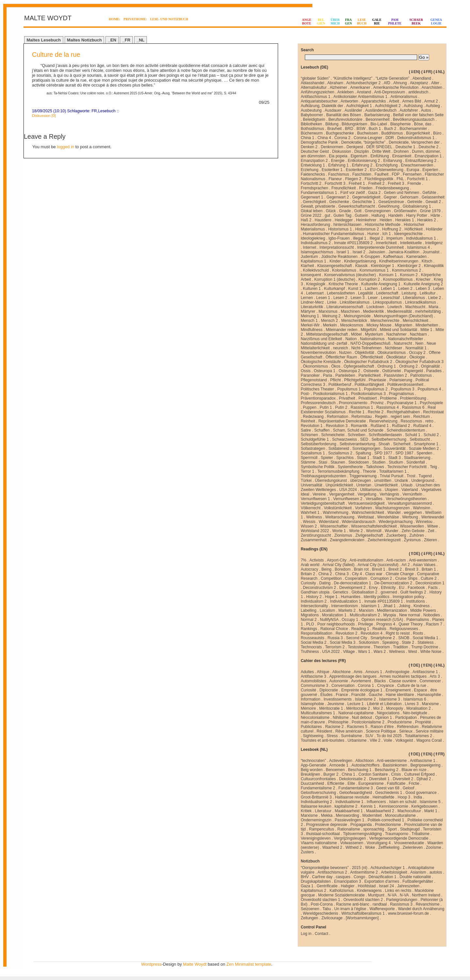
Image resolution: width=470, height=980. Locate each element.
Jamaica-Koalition (404, 252)
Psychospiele (431, 403)
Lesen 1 (323, 298)
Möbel (357, 334)
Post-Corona (322, 904)
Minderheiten (427, 325)
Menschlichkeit (416, 321)
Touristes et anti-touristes (322, 740)
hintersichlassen (347, 225)
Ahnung (400, 83)
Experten (430, 170)
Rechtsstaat (433, 412)
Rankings (309, 629)
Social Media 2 (313, 642)
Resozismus (411, 421)
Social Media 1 (425, 638)
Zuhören (417, 535)
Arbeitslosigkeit (394, 872)
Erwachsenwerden (417, 165)
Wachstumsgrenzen (393, 508)
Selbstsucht (420, 439)
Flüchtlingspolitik (379, 179)
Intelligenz (434, 243)
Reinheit (308, 421)
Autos (426, 110)
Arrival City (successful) (378, 565)
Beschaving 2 (386, 770)
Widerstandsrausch (359, 522)
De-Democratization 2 (393, 583)
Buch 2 (390, 129)
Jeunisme (336, 704)
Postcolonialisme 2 (368, 722)
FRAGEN (349, 22)
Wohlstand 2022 (315, 531)
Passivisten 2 (395, 375)
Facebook (416, 588)
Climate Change (400, 574)
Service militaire (430, 731)
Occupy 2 (417, 353)
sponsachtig (374, 829)
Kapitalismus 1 (313, 261)
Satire (306, 430)
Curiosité (308, 690)
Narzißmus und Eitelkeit (321, 339)
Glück (331, 211)
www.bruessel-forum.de (408, 913)
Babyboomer (312, 115)
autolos (436, 872)
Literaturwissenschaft (345, 307)
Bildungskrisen (354, 124)
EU (402, 588)
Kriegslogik (316, 284)
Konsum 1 (388, 275)
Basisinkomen (395, 765)
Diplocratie (329, 690)
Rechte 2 (376, 412)
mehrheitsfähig (428, 311)
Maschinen (350, 311)
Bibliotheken (311, 124)
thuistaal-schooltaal (323, 834)
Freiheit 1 (357, 183)
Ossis (305, 371)
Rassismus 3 (401, 904)
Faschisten (362, 174)
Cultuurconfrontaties (318, 779)
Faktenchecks (313, 174)
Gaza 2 (375, 193)
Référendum (408, 727)
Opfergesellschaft (359, 366)
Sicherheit (402, 444)
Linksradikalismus (421, 302)
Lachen (371, 289)
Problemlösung (413, 398)
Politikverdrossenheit (405, 385)
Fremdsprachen (314, 188)
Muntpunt (376, 895)
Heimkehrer (366, 220)
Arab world (310, 565)
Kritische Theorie (343, 284)
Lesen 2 (341, 298)
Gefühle (429, 193)
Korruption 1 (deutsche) (335, 279)
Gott (358, 211)
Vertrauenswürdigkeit (366, 503)
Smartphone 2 (383, 638)
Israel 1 (343, 252)
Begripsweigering (425, 765)
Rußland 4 (422, 426)
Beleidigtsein (314, 119)
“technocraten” (313, 761)
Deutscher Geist (315, 151)
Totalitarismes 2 (419, 736)
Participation (406, 718)
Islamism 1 (370, 606)
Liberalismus (414, 298)
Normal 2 (309, 620)
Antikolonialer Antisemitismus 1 (360, 97)
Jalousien (377, 252)
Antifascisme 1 (425, 672)
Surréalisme (352, 736)
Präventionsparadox (318, 398)
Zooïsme (434, 847)
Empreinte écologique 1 (362, 690)
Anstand (364, 92)
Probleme (388, 398)
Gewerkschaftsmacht (357, 206)
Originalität (430, 366)
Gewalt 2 (433, 202)
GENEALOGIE (436, 22)
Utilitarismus (371, 490)
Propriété (423, 722)
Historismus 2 (367, 229)
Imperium (395, 238)
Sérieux (406, 731)
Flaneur (335, 179)
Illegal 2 (376, 238)
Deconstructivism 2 (319, 588)
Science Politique (381, 731)
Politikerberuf (340, 385)
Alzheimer (338, 87)
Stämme (308, 462)
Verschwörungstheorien (406, 499)
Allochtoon (365, 761)
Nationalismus (372, 339)
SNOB (404, 638)
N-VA (392, 895)
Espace (420, 690)
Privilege (366, 624)
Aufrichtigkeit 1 (359, 106)
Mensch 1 (309, 321)
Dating (325, 583)
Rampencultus (322, 829)
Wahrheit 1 (310, 513)
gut (328, 215)
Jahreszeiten (408, 886)
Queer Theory (411, 624)
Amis (358, 672)
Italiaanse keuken (316, 806)
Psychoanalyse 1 (402, 403)
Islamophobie (312, 704)
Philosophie (338, 722)
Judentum (309, 257)
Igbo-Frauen (339, 238)
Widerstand (329, 522)
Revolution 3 (337, 426)
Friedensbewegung (392, 188)
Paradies (434, 371)
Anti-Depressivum (390, 92)
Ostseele (371, 371)
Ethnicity (388, 588)
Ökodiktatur (396, 357)
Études (326, 695)
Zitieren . (432, 540)
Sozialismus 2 (340, 453)
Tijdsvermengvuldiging (362, 834)
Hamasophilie (429, 695)
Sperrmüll (309, 458)
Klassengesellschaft (335, 266)
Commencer (430, 681)
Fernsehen (412, 174)
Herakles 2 (426, 220)
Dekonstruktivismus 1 (416, 138)
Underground (423, 481)
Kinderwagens (369, 891)
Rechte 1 (357, 412)
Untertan (364, 485)
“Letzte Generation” (392, 78)
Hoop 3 (404, 797)
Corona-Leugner (368, 138)
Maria (433, 307)
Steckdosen (359, 462)
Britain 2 (308, 574)
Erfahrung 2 (362, 165)
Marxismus (328, 311)
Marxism (366, 610)
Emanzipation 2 (314, 161)
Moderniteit (372, 815)
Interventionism (345, 606)
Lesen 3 (358, 298)
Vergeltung (367, 494)
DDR (390, 138)
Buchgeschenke (340, 133)
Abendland (422, 78)
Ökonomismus (315, 366)
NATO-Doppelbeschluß (371, 343)
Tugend (425, 476)
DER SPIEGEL (379, 147)
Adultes (307, 672)
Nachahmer (397, 334)
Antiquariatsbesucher (319, 101)
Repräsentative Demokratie (342, 421)
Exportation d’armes (382, 881)
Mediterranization (392, 610)
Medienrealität (399, 311)
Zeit (431, 531)
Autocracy (309, 569)
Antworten (349, 101)
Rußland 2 (401, 426)
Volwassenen (352, 843)
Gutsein (361, 215)
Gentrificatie (327, 886)
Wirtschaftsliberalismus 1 (363, 913)
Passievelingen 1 (349, 820)
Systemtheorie (350, 467)
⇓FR (427, 72)
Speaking (390, 642)
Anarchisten (432, 87)
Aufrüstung (413, 106)
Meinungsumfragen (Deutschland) (404, 316)
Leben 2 (405, 289)
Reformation (337, 417)
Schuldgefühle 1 (315, 439)
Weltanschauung (340, 517)
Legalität (365, 293)
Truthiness (310, 652)
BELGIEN (321, 22)
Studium (396, 462)
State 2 (408, 642)
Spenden (424, 453)
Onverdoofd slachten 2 (363, 900)
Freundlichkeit (344, 188)
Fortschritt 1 (417, 179)
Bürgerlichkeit (418, 133)
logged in (65, 147)
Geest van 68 (388, 788)
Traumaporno (397, 834)
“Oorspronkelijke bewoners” (325, 868)
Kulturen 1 (312, 289)
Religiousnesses (404, 629)
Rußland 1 (380, 426)
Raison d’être (382, 727)
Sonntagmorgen (366, 449)
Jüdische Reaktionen (339, 257)
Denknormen (332, 147)
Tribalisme (421, 834)
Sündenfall (416, 462)
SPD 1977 (383, 453)
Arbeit (394, 101)
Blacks (380, 681)
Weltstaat (366, 517)
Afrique (323, 672)
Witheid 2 (353, 847)
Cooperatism (356, 578)
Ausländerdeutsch (381, 110)
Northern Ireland (426, 895)
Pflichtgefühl (355, 380)
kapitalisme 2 (346, 806)
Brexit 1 (379, 569)
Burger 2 (331, 774)
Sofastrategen (313, 449)
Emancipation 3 (347, 881)
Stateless (425, 642)
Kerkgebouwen (424, 806)
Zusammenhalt (313, 540)
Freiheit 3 (396, 183)
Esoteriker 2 (356, 170)
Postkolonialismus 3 (368, 394)
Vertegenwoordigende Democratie (399, 838)
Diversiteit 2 (403, 779)
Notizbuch (310, 861)
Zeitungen (309, 918)
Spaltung (363, 453)
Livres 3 (412, 704)
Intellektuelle (411, 243)
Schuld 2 (431, 435)
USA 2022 (331, 652)
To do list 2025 (389, 736)
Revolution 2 (346, 633)
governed (389, 592)
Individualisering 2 (316, 802)
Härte (435, 215)
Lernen (307, 298)
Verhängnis (389, 494)
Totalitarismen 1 (393, 471)
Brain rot (361, 569)
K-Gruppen (371, 257)
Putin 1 (326, 407)
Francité (358, 695)
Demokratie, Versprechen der (414, 142)
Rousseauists (312, 638)
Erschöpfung (387, 165)
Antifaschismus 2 (332, 872)
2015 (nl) (360, 868)
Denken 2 (309, 147)
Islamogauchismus (317, 252)
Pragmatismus (402, 394)
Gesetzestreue (391, 202)
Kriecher (423, 279)
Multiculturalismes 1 (318, 713)
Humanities (351, 597)
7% (303, 560)
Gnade (345, 211)
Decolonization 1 (430, 583)
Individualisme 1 (349, 802)
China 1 (307, 138)
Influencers (376, 802)
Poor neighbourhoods (336, 624)
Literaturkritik (312, 307)
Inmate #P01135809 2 (353, 243)
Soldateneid (339, 449)
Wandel (394, 513)
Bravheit (335, 129)
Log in (306, 934)
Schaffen (322, 430)
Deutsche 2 (429, 147)
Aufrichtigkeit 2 (388, 106)
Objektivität (364, 353)
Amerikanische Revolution (396, 87)
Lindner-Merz (312, 302)
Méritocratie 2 (358, 708)
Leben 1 (388, 289)
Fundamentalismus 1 (319, 193)
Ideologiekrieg (313, 238)
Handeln (395, 215)
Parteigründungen (402, 900)
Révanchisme (428, 904)
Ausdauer (333, 110)
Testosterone (359, 647)
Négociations (388, 713)
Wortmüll (374, 531)
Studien (379, 462)
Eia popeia (338, 156)
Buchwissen (368, 133)
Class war (374, 574)
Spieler (327, 458)
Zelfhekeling (389, 847)
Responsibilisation (316, 633)
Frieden (366, 188)
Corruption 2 (381, 578)
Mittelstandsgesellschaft (327, 334)
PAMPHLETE (395, 22)
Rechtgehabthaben (403, 412)
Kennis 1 (368, 806)
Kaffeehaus (393, 257)
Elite (351, 783)
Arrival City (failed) (338, 565)
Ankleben (346, 92)
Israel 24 (386, 886)
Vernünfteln (412, 494)
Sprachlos (345, 458)
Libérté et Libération (384, 704)
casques (343, 877)
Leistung (409, 293)
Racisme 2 (334, 727)
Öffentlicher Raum (341, 357)
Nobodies (432, 615)
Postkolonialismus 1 (330, 394)
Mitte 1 (426, 330)
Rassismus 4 (388, 407)
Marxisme (430, 704)
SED (364, 439)
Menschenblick (354, 321)
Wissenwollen (412, 526)
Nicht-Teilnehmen (366, 348)
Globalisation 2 (364, 592)
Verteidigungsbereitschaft (323, 503)
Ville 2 (375, 740)
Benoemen (335, 770)
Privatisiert (368, 398)
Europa (413, 170)
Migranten (404, 325)
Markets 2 (347, 610)
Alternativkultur (313, 87)
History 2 (314, 597)
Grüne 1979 (430, 211)
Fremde (414, 183)
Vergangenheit (342, 494)
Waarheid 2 (332, 847)
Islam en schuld (403, 802)
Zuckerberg (396, 535)
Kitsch (427, 261)
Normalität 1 (416, 348)
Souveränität (394, 449)
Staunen (338, 462)
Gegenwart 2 (338, 197)
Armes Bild (412, 101)
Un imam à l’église (350, 909)
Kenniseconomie (394, 806)
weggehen (413, 513)
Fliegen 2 (353, 179)
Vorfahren (364, 508)
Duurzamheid (312, 783)
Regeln (381, 417)
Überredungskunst (331, 481)
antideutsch (418, 92)
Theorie (369, 471)
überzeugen (360, 481)
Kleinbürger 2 (409, 266)
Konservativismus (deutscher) (350, 275)
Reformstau (362, 417)
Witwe (433, 526)
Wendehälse (388, 517)
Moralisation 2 (419, 708)
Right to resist (398, 633)
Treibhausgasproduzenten (323, 476)
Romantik (359, 426)
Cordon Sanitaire (373, 774)
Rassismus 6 (413, 407)
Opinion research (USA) (382, 620)
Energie (338, 161)
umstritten (383, 481)
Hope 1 (331, 597)
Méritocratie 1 (331, 708)
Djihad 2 (424, 779)
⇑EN (427, 665)
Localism (327, 610)
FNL (400, 179)
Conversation (343, 686)
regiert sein (400, 417)
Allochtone (341, 672)
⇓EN (415, 72)
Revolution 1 (312, 426)
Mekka (327, 815)
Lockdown (375, 307)
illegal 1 (360, 238)
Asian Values (424, 565)
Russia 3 (335, 638)
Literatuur (323, 811)
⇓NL (439, 72)
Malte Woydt (195, 964)
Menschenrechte (385, 321)
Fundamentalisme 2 (318, 788)
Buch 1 (375, 129)
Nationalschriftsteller (405, 339)
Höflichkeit (413, 229)
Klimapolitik (434, 266)
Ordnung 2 (408, 366)
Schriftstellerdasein (385, 435)
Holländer (434, 229)
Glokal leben (312, 211)
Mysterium (374, 334)
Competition (331, 578)
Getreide (415, 202)
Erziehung (309, 170)
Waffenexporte (382, 909)
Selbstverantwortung (357, 444)
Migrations (310, 615)
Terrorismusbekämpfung (339, 471)
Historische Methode (383, 225)
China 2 (325, 574)
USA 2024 (348, 490)
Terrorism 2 (335, 647)
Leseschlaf (390, 298)
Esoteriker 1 (332, 170)
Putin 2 (341, 407)
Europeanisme (371, 783)
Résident (324, 731)
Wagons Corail (429, 740)
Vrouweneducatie (409, 843)
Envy (373, 588)
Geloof (408, 788)
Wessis (309, 522)
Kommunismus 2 (407, 270)
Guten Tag (343, 215)
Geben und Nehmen (401, 193)
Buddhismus (392, 133)
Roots (418, 633)
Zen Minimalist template (249, 964)
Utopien (392, 490)
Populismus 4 (429, 389)
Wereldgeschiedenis (321, 913)
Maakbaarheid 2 (380, 811)
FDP (396, 174)
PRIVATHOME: (135, 19)
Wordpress (151, 964)
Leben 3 (423, 289)
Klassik (361, 266)
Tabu (327, 909)
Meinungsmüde (357, 316)
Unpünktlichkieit (339, 485)
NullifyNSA (329, 620)
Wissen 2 (309, 526)
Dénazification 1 (382, 877)
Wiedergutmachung (396, 522)
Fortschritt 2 (311, 183)
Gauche (376, 695)
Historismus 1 (340, 229)
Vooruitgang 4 (379, 843)
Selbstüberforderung (318, 444)
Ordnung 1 (387, 366)
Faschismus (338, 174)
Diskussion (341, 151)
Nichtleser (393, 348)
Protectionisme (388, 825)
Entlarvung (392, 161)
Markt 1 (431, 811)
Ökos (336, 366)
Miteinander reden (342, 330)
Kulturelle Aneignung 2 (423, 284)
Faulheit (382, 174)
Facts (433, 588)
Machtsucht (415, 307)
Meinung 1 (310, 316)
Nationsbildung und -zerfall (324, 343)
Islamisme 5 (430, 802)
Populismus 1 (349, 389)
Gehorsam (409, 197)
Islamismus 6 (415, 699)
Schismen (309, 435)
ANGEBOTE (307, 22)
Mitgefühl (369, 330)
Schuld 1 (413, 435)
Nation (351, 339)
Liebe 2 (435, 298)
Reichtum (422, 417)
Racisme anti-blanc (352, 904)
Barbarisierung (377, 115)
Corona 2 (342, 138)
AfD (387, 83)
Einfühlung (380, 156)
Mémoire (308, 708)
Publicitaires (311, 727)
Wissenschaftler (334, 526)
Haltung (378, 215)
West (413, 652)
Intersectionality (314, 606)
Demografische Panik (319, 142)
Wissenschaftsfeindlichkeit (374, 526)
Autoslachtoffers (366, 765)
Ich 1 (387, 234)
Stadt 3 (395, 458)
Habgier (348, 886)
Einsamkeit (402, 156)
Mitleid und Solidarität (399, 330)
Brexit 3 (412, 569)
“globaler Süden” (315, 78)
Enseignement (398, 690)
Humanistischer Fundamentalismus (333, 234)
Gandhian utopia (315, 592)
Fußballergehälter (418, 881)
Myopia (390, 615)
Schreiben (357, 435)
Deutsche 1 (406, 147)
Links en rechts (398, 891)
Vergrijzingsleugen (350, 838)
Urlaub (407, 485)
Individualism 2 (313, 601)
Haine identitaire (400, 695)
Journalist (431, 252)
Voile (388, 740)
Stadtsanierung (417, 458)
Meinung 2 (331, 316)
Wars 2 (380, 652)
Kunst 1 (355, 289)
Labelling (308, 610)
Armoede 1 (339, 765)
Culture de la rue (56, 55)
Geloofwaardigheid (355, 793)
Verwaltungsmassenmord (410, 503)
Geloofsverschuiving (318, 793)
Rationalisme (349, 829)
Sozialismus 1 (313, 453)
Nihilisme (341, 718)
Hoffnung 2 (392, 229)
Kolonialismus (344, 270)
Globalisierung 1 (417, 206)
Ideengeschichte (408, 234)
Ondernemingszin (316, 820)
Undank (401, 481)
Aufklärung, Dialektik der (322, 106)
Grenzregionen (378, 211)
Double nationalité (415, 877)
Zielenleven (413, 847)
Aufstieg (433, 106)
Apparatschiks (374, 101)
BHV (305, 877)
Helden (386, 220)
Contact (321, 934)
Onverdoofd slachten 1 (320, 900)
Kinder (335, 261)
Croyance (386, 686)
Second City (357, 638)
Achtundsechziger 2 (363, 83)
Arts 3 (435, 676)
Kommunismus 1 (374, 270)
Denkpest (355, 147)
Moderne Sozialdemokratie (342, 895)
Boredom (343, 569)
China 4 (324, 138)
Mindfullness (312, 330)
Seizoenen (310, 909)
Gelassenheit (433, 197)
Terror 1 (307, 471)
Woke (370, 847)
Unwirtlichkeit (386, 485)
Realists (379, 629)
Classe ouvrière (403, 681)
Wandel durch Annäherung (421, 909)
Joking (405, 606)
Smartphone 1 (426, 444)
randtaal (380, 904)
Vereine (319, 494)
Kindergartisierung (360, 261)
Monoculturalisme (400, 815)
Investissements (337, 699)
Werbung (410, 517)
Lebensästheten (341, 293)
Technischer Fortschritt (407, 467)
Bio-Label (379, 124)
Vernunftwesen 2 (348, 499)
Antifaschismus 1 (315, 97)
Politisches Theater (317, 389)
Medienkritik (373, 311)
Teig (433, 467)
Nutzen (345, 353)
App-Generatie (313, 765)
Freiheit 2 (376, 183)
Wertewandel (433, 517)
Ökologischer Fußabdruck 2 (368, 362)
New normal (410, 615)
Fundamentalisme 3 (356, 788)
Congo (360, 877)
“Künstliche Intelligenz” (353, 78)
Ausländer (353, 110)
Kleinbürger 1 (382, 266)
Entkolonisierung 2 (364, 161)
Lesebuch (107, 111)
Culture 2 (429, 578)
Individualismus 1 (421, 238)
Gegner (390, 197)
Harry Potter (417, 215)
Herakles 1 (405, 220)
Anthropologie (397, 672)
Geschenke (339, 202)
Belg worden (312, 770)
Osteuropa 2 (349, 371)
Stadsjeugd (410, 829)
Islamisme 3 (390, 699)
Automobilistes (313, 681)
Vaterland (410, 490)
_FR (126, 40)
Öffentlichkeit (372, 357)
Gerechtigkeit (314, 202)
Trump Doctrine (425, 647)
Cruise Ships (406, 578)
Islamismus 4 (418, 247)
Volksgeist (404, 740)
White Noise (431, 652)
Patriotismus (421, 375)
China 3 (342, 574)
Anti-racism (396, 560)
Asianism (418, 872)
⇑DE (415, 554)
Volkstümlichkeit (338, 508)
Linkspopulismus (387, 302)
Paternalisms (418, 620)
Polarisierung (401, 380)
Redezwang (313, 417)
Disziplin (362, 151)
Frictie (414, 783)
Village (349, 652)
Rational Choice (334, 629)
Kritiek (306, 811)
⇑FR (439, 754)
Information (310, 699)
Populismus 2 (376, 389)
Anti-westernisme (392, 761)
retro (429, 421)
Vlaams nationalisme (319, 843)
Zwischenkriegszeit (384, 540)
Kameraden (416, 257)
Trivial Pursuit (392, 476)
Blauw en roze (414, 770)
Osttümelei (392, 371)
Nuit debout (362, 718)
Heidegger (344, 220)
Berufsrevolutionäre (345, 119)
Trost (411, 476)
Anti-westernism (423, 560)
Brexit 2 (395, 569)
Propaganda (361, 825)
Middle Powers (423, 610)
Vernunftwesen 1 (315, 499)
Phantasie (377, 380)
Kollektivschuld (316, 270)
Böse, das (423, 124)
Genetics (341, 592)
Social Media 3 (343, 642)
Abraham (335, 83)
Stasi (323, 462)
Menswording (347, 815)
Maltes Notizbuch (84, 40)
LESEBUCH (362, 22)
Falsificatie (396, 783)
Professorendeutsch (318, 403)
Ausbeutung (311, 110)
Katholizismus (341, 891)
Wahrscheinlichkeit (368, 513)
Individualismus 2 (316, 243)
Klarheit (307, 266)
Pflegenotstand (314, 380)
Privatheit (347, 398)
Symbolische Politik (317, 467)
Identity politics (376, 597)
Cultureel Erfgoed (419, 774)
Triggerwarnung (363, 476)
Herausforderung (315, 225)
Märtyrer (308, 311)
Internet (310, 247)
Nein (420, 343)
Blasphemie (401, 124)
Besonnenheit (377, 119)
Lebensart (315, 293)
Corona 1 (366, 686)
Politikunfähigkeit (369, 385)
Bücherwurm (312, 133)
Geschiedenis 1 (389, 793)
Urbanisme (357, 740)
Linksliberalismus (355, 302)
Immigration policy (408, 597)
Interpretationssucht (337, 247)
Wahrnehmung (336, 513)
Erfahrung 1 (338, 165)
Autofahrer (409, 110)
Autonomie (339, 681)
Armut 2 (431, 101)
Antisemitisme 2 (364, 872)
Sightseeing (313, 736)
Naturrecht (403, 343)
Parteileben (345, 375)
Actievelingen (341, 761)
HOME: (115, 19)
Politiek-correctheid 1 (386, 820)
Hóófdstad (367, 886)
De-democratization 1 (352, 583)
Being (327, 569)
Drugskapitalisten (316, 881)
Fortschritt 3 (335, 183)
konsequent (311, 275)
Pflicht (335, 380)
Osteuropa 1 (324, 371)
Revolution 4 (372, 633)
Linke (332, 302)
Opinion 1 (384, 718)
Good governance (421, 793)
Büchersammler (413, 129)
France (342, 695)
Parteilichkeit (369, 375)
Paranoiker (310, 375)
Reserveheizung (383, 421)
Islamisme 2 (366, 699)
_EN (112, 40)
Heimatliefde (384, 797)
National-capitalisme (356, 713)
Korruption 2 (369, 279)
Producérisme (400, 722)
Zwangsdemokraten (347, 540)
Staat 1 (363, 458)
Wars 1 (364, 652)
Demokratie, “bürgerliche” (363, 142)
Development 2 (352, 588)
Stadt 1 (379, 458)
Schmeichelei (333, 435)
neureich (340, 348)
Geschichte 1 (364, 202)
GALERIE (377, 22)
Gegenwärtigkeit (366, 197)
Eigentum (359, 156)
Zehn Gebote (413, 531)
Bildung (332, 124)
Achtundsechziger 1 (388, 868)
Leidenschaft (387, 293)
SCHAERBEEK (416, 22)
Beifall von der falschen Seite (418, 115)
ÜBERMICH (335, 22)
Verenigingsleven (315, 838)
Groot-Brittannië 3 (316, 797)
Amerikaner (360, 87)
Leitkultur (428, 293)
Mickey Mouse (379, 325)
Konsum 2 (409, 275)
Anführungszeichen (317, 92)
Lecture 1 (355, 704)
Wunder (392, 531)
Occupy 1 (350, 620)
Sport (392, 829)
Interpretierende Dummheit (380, 247)
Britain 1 (429, 569)
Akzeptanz (419, 83)
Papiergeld (413, 371)
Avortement (361, 681)
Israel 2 (359, 252)
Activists (317, 560)
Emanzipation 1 (428, 156)
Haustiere (323, 220)
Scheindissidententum (406, 430)
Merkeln (330, 325)
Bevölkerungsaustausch (414, 119)
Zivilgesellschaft (369, 535)
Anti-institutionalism (366, 560)
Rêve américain (349, 731)
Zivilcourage (332, 918)
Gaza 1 (307, 886)
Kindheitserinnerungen (399, 261)
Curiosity (308, 583)
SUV (369, 736)
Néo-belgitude (415, 713)
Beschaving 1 (360, 770)
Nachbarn (418, 334)
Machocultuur (409, 811)
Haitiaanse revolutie (352, 797)
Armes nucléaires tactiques (403, 676)
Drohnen (401, 151)
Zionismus (343, 535)
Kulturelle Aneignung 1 (381, 284)
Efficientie (336, 783)
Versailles (374, 499)
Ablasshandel (312, 83)
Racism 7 (434, 624)
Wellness (314, 517)
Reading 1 (360, 629)
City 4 (357, 574)
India (418, 797)
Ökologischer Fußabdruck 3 (420, 362)
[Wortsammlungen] (362, 918)
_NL (141, 40)
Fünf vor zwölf (353, 193)
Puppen (310, 407)
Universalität (311, 485)
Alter (435, 83)
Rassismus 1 (362, 407)
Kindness (422, 606)
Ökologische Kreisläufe (321, 362)
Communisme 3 (314, 686)
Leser (373, 298)
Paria (327, 375)
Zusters (307, 852)
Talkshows (375, 467)
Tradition (400, 647)
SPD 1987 (405, 453)
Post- (305, 394)
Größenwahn (405, 211)
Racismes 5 (357, 727)
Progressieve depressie (327, 825)
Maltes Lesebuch (44, 40)
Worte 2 (356, 531)
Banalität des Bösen (344, 115)
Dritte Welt (381, 151)
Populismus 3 (402, 389)
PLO (310, 624)
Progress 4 (386, 624)
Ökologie (417, 357)
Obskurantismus (392, 353)
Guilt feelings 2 (413, 592)
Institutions (415, 601)
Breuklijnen (310, 774)
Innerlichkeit (386, 243)
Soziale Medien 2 (424, 449)
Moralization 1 (334, 615)
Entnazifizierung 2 (421, 161)
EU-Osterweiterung (387, 170)
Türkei (306, 481)
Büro (437, 133)
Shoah (384, 444)
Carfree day (322, 877)
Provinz (377, 403)
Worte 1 (339, 531)
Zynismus (412, 540)
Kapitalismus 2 (313, 891)
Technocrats (311, 647)
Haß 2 (306, 220)
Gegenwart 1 (312, 197)
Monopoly (395, 708)
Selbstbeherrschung (389, 439)
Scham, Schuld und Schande (358, 430)
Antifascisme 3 (313, 676)
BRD (349, 129)
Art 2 (406, 565)
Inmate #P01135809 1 (384, 601)
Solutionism (369, 642)
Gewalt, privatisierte (318, 206)
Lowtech (395, 307)
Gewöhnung (389, 206)
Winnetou (424, 522)
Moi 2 (378, 708)
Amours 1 (374, 672)
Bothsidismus (312, 129)
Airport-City (337, 560)
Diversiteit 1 (379, 779)
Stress (332, 736)
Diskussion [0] (44, 115)
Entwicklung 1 (313, 165)
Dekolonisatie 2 (352, 779)
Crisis (396, 774)
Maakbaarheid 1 (349, 811)
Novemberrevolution (318, 353)
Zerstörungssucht (316, 535)
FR (94, 111)
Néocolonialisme (315, 718)
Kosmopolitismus (398, 279)
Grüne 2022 (311, 215)
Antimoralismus (404, 97)
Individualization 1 (345, 601)
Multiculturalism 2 (365, 615)
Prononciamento (353, 403)
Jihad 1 (390, 606)
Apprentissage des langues (353, 676)
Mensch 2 (329, 321)
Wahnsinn (422, 508)
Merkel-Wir (310, 325)
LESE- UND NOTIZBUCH (169, 19)
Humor (373, 234)
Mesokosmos (352, 325)
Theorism (382, 647)
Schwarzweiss (345, 439)
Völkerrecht (311, 508)
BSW (361, 129)
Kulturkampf (335, 289)
